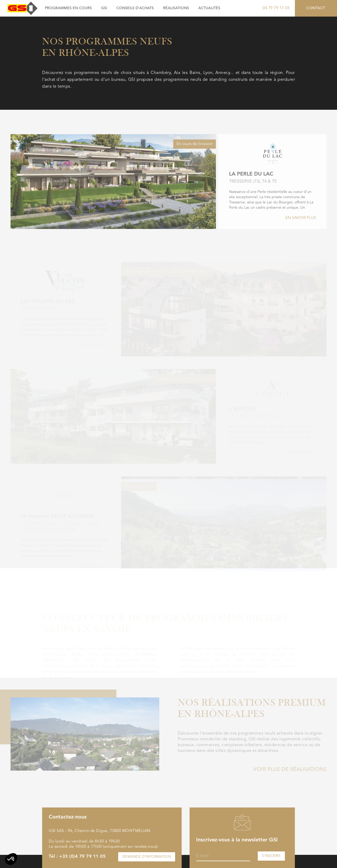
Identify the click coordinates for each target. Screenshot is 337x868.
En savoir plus (301, 235)
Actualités (209, 8)
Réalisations (176, 8)
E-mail (202, 856)
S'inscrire (271, 856)
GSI (104, 8)
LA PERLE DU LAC (251, 191)
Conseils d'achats (135, 8)
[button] (11, 859)
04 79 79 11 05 (276, 8)
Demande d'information (147, 857)
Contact (316, 8)
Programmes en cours (68, 8)
